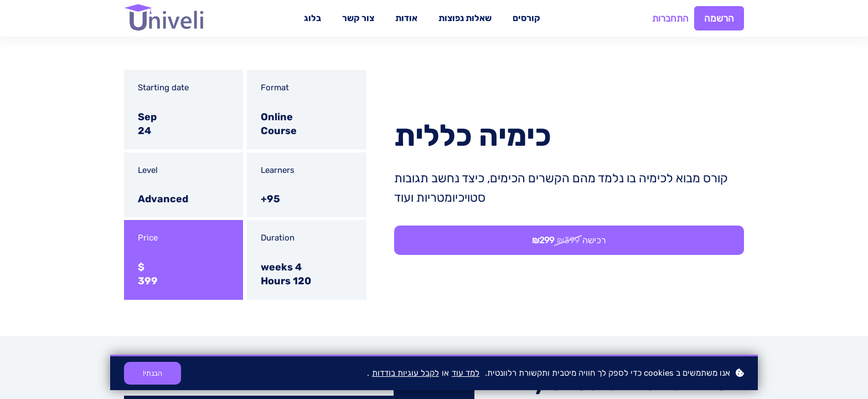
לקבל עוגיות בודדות (405, 373)
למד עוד (466, 373)
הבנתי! (153, 373)
